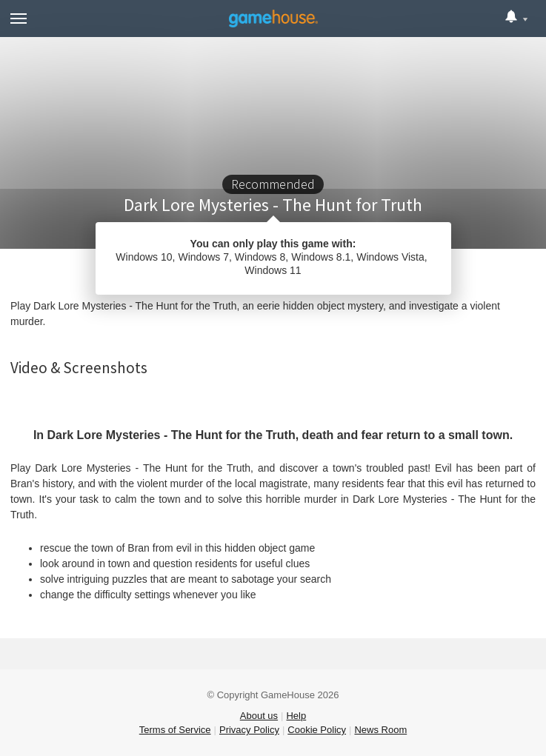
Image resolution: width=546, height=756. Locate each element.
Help (296, 716)
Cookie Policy (317, 730)
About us (259, 716)
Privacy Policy (249, 730)
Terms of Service (175, 730)
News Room (380, 730)
